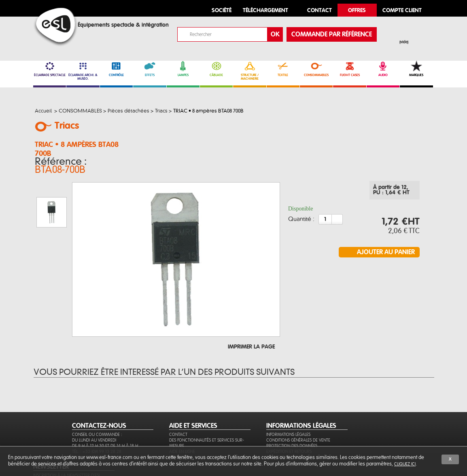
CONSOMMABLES (316, 69)
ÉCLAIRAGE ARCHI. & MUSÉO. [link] (83, 71)
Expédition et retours (289, 422)
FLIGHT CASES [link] (349, 69)
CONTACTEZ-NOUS (99, 397)
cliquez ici (405, 464)
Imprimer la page (251, 307)
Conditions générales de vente (298, 411)
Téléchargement (265, 11)
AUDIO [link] (383, 69)
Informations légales (288, 405)
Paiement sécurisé (284, 428)
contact (319, 11)
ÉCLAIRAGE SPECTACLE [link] (50, 69)
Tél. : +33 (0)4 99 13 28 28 (97, 422)
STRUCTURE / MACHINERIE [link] (249, 71)
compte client (402, 11)
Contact (178, 405)
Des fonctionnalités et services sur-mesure (207, 414)
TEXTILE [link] (283, 69)
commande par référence (332, 34)
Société (222, 11)
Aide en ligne (182, 422)
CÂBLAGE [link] (216, 69)
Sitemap (177, 428)
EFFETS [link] (150, 69)
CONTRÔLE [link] (116, 69)
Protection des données (292, 417)
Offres (357, 11)
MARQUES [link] (416, 69)
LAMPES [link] (183, 69)
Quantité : (301, 214)
